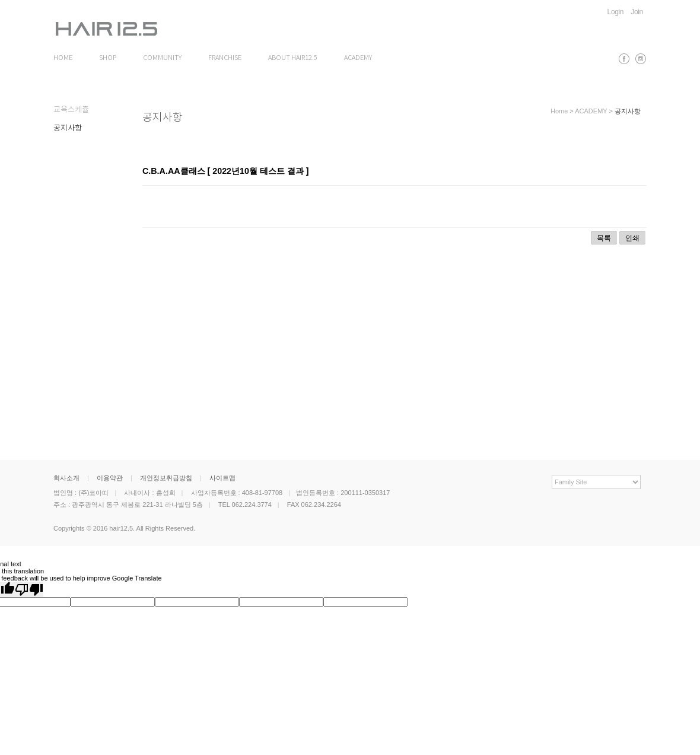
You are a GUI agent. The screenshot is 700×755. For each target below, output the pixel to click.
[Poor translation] (29, 589)
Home (559, 111)
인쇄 (632, 238)
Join (637, 12)
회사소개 (66, 478)
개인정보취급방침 (166, 478)
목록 (604, 238)
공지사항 (68, 129)
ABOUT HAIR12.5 (293, 58)
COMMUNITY (162, 58)
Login (616, 12)
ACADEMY (358, 58)
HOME (63, 58)
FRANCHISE (225, 58)
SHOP (108, 58)
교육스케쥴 (71, 110)
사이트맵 (222, 478)
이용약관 (110, 478)
